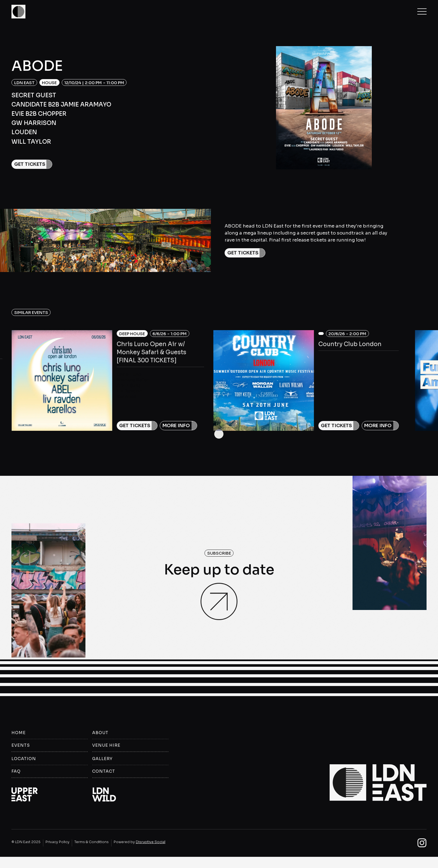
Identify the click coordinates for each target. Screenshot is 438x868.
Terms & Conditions (91, 843)
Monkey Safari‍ (133, 380)
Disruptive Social (151, 843)
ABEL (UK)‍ (129, 385)
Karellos (127, 397)
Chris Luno (129, 374)
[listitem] (108, 389)
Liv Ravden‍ (129, 391)
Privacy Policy (58, 843)
